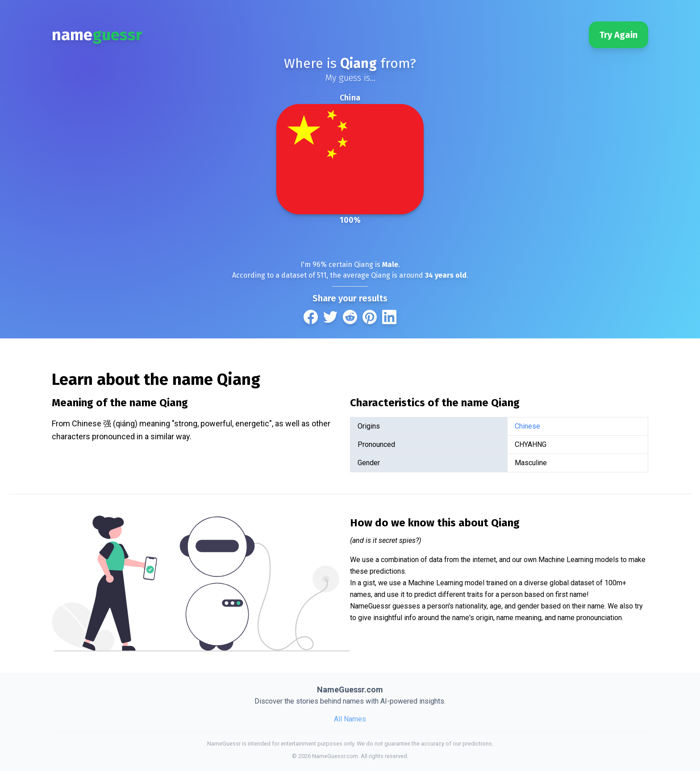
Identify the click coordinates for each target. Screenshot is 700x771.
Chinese (527, 426)
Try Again (619, 35)
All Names (350, 719)
